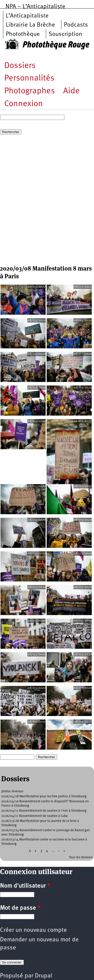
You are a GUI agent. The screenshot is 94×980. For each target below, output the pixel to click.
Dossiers (20, 66)
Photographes (30, 91)
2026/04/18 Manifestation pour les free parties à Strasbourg (44, 796)
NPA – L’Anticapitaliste (35, 7)
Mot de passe (20, 908)
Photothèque (23, 34)
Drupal (43, 976)
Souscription (65, 34)
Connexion (24, 104)
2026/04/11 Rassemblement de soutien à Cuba (34, 816)
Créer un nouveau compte (33, 930)
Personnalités (29, 78)
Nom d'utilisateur (25, 886)
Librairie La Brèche (30, 25)
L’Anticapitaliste (27, 16)
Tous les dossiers (81, 857)
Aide (71, 91)
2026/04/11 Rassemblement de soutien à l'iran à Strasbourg (44, 811)
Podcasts (76, 25)
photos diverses (12, 791)
